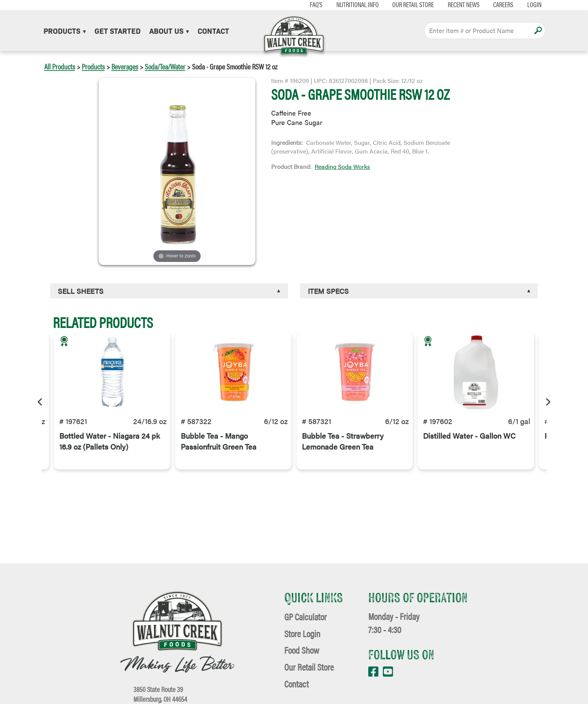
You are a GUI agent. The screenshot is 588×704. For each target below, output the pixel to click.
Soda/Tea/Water (165, 66)
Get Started (118, 30)
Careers (493, 5)
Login (525, 5)
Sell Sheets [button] (81, 291)
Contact (213, 30)
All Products (60, 66)
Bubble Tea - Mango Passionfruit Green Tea (219, 453)
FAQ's (306, 5)
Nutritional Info (347, 5)
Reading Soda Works (342, 166)
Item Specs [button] (328, 291)
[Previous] (40, 401)
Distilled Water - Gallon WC (469, 448)
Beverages (125, 66)
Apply (538, 30)
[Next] (547, 401)
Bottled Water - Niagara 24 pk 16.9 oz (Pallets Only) (109, 453)
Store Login (302, 633)
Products (65, 30)
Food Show (302, 650)
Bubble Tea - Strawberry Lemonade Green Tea (343, 453)
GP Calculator (305, 616)
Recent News (454, 5)
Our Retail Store (403, 5)
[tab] (169, 291)
